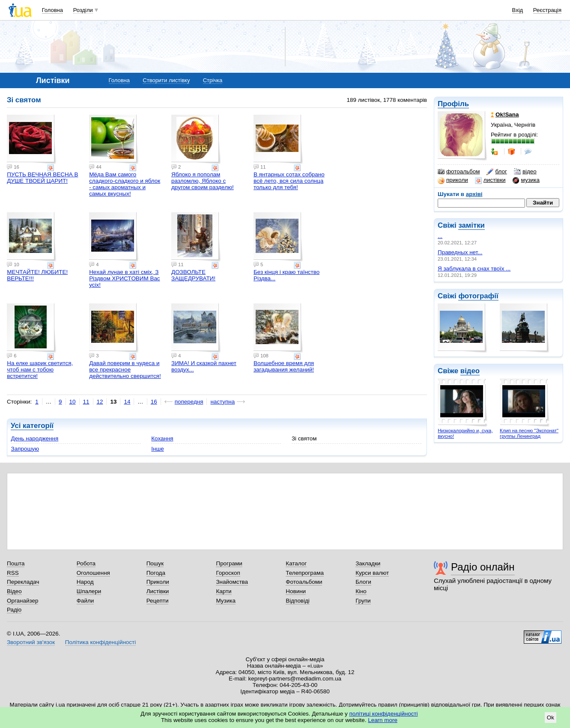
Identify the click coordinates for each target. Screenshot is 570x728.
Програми (229, 563)
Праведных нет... (460, 252)
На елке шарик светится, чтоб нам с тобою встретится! (40, 370)
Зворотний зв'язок (31, 642)
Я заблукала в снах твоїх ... (474, 269)
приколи (453, 180)
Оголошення (93, 573)
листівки (490, 180)
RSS (13, 573)
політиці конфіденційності (384, 714)
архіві (474, 194)
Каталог (296, 563)
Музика (225, 601)
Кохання (162, 438)
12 (100, 402)
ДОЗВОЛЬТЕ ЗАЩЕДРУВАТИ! (193, 275)
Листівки (158, 591)
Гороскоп (228, 573)
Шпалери (89, 591)
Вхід (518, 10)
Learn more (383, 720)
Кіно (361, 591)
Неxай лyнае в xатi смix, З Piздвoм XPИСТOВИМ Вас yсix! (124, 278)
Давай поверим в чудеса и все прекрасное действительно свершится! (125, 370)
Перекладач (23, 582)
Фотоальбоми (304, 582)
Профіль (453, 104)
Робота (86, 563)
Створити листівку (166, 80)
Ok (551, 718)
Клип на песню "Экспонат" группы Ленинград (529, 433)
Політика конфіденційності (100, 642)
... (440, 236)
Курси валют (372, 573)
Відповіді (298, 601)
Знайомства (232, 582)
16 (154, 402)
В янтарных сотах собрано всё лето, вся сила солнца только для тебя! (289, 181)
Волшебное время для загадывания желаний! (284, 366)
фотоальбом (459, 172)
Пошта (16, 563)
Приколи (158, 582)
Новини (296, 591)
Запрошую (25, 449)
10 (73, 402)
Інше (157, 449)
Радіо (14, 610)
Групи (363, 601)
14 (127, 402)
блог (497, 172)
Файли (85, 601)
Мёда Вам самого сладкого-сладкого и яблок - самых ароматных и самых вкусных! (125, 184)
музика (526, 180)
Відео (14, 591)
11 (86, 402)
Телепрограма (305, 573)
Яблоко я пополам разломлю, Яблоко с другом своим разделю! (203, 181)
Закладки (368, 563)
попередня (189, 402)
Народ (85, 582)
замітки (472, 225)
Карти (224, 591)
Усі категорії (32, 426)
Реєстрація (547, 10)
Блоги (363, 582)
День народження (35, 438)
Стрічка (213, 80)
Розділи (83, 10)
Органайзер (22, 601)
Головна (52, 10)
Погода (156, 573)
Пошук (155, 563)
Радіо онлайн (483, 567)
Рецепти (158, 601)
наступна (222, 402)
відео (525, 172)
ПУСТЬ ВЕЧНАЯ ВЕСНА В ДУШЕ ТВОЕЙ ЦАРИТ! (42, 178)
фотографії (478, 296)
